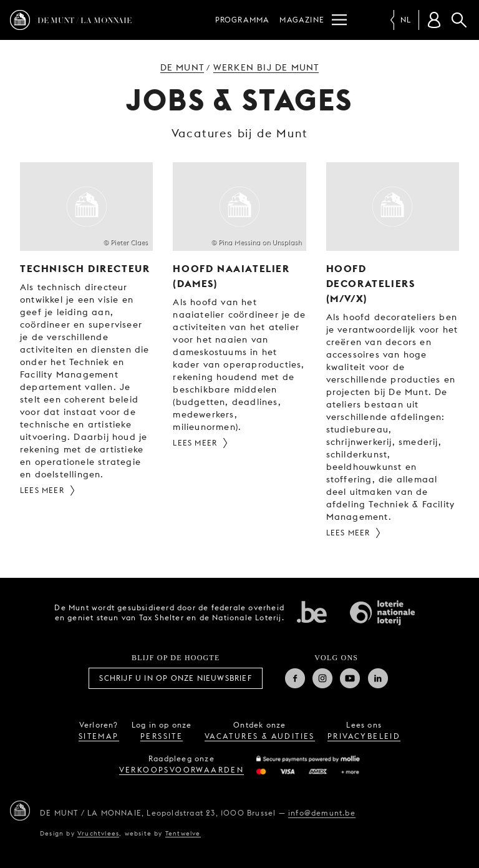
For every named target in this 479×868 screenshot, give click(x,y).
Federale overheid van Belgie (312, 612)
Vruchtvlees (98, 833)
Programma (243, 20)
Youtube (350, 678)
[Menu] (339, 20)
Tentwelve (183, 833)
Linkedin (378, 678)
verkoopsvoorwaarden (182, 770)
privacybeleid (364, 736)
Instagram (322, 678)
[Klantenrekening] (434, 20)
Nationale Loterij (382, 613)
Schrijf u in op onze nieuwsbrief (175, 678)
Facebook (295, 678)
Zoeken (459, 20)
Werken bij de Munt (266, 67)
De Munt (182, 67)
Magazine (302, 20)
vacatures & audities (260, 736)
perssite (162, 736)
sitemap (99, 736)
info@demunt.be (322, 813)
